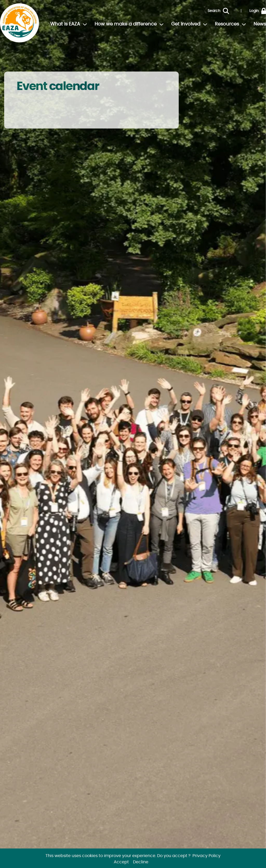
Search (214, 11)
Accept (121, 862)
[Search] (230, 11)
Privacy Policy (207, 856)
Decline (141, 862)
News (260, 24)
